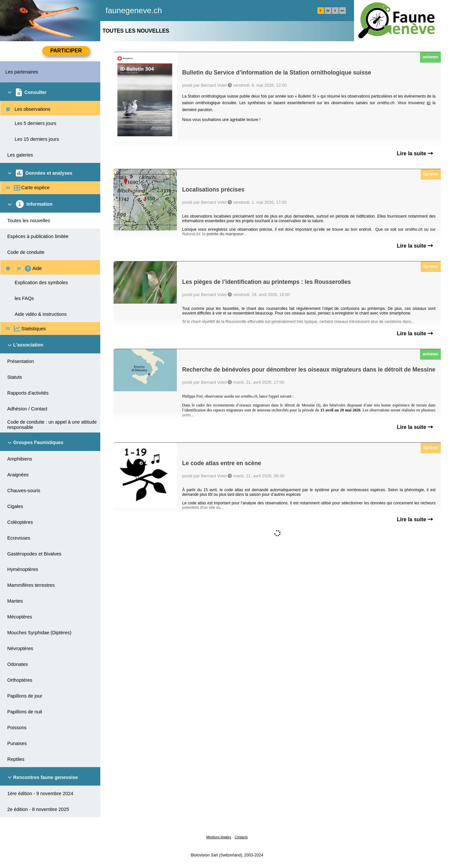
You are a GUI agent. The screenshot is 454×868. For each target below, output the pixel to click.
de (328, 11)
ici (428, 103)
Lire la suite (415, 153)
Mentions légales (219, 837)
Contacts (241, 837)
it (335, 11)
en (342, 11)
